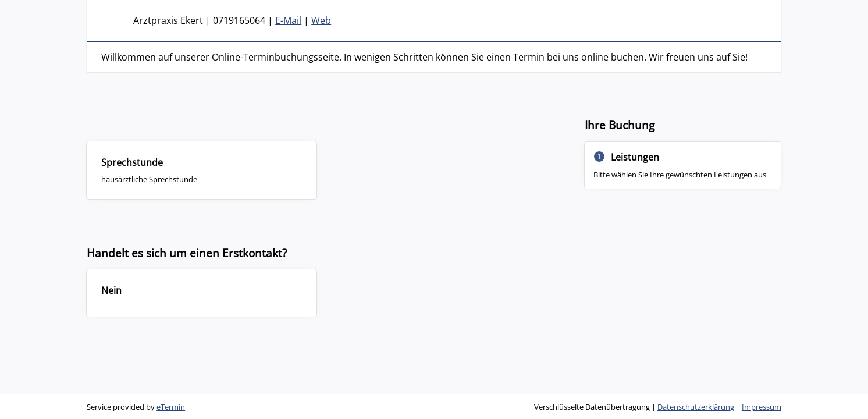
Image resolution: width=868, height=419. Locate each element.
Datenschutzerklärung (696, 407)
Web (321, 20)
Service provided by (136, 407)
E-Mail (288, 20)
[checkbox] (202, 170)
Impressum (762, 407)
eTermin (171, 407)
